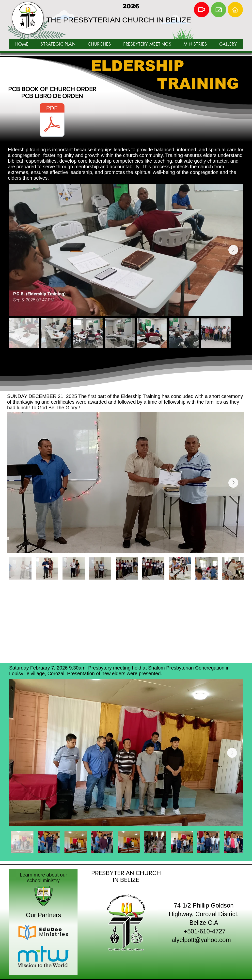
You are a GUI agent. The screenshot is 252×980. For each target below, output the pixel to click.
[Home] (235, 10)
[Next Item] (233, 250)
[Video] (202, 10)
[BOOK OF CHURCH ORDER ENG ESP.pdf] (52, 121)
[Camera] (219, 10)
